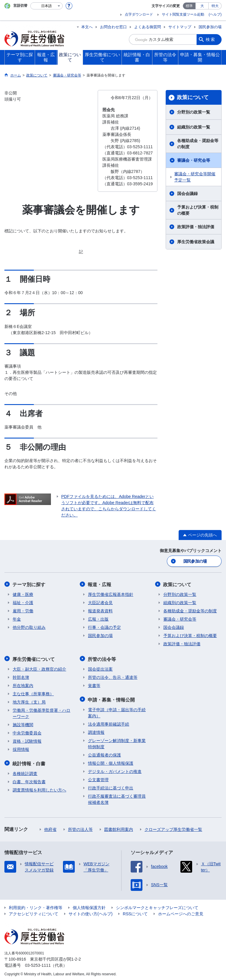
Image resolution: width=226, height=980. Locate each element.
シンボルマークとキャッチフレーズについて (157, 906)
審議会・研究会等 (194, 160)
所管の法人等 (80, 828)
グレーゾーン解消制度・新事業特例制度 (117, 742)
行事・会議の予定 (104, 627)
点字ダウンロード (139, 14)
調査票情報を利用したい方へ (39, 788)
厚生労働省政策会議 (196, 242)
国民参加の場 (210, 27)
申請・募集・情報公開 (112, 698)
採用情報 (21, 748)
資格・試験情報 (27, 740)
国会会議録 (187, 194)
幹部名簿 (21, 676)
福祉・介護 (23, 602)
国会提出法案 (100, 668)
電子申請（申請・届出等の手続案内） (117, 711)
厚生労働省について (34, 658)
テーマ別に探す (29, 584)
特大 (215, 6)
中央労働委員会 (27, 732)
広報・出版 (98, 619)
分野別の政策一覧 (194, 112)
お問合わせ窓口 (113, 27)
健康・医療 (23, 594)
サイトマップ (180, 27)
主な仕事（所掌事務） (33, 693)
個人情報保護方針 (89, 906)
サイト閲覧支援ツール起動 (183, 14)
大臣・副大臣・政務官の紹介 (39, 668)
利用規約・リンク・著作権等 (36, 906)
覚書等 (94, 684)
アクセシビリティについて (34, 912)
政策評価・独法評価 (196, 227)
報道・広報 (100, 584)
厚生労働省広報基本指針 (111, 594)
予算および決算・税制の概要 (198, 210)
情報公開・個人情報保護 (111, 761)
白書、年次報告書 (29, 780)
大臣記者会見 (100, 602)
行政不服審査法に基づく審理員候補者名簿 (117, 797)
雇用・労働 (23, 610)
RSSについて (135, 912)
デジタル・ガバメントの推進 (115, 770)
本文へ (87, 27)
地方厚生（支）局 (29, 701)
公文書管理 (98, 778)
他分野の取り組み (29, 627)
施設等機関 (23, 724)
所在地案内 (23, 684)
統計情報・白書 (29, 762)
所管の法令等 (102, 658)
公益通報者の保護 (104, 753)
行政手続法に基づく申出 (111, 786)
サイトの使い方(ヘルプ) (90, 912)
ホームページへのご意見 (181, 912)
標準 (189, 6)
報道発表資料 (100, 610)
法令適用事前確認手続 (109, 722)
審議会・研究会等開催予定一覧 (195, 177)
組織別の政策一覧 (194, 127)
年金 (17, 619)
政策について (193, 97)
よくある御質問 (148, 27)
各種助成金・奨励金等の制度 (198, 144)
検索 (211, 39)
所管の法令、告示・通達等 (113, 676)
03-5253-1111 (38, 964)
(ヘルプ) (215, 14)
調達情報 (96, 731)
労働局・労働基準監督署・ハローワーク (41, 712)
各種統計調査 (25, 772)
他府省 (50, 828)
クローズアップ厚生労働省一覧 (173, 828)
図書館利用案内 (119, 828)
